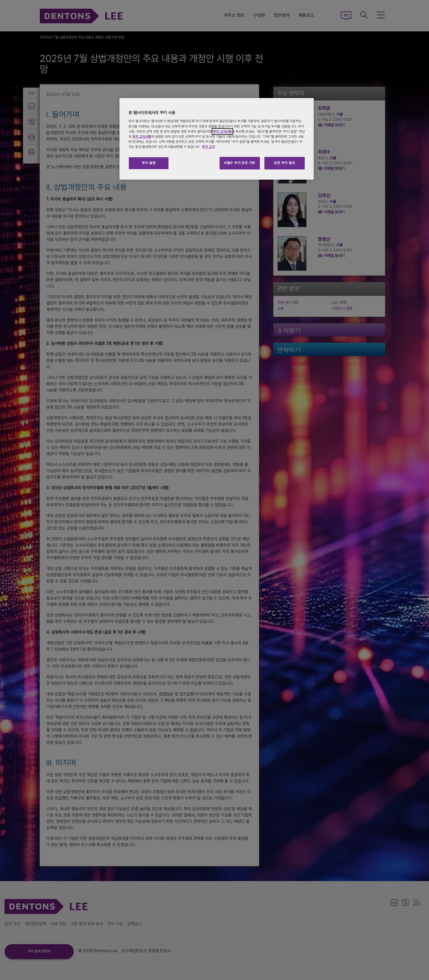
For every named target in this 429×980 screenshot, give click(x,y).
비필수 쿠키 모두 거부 (240, 163)
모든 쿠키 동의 (285, 163)
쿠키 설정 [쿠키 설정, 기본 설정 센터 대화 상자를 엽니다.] (149, 163)
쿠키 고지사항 (222, 132)
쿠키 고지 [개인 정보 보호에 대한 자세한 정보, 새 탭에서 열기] (208, 147)
